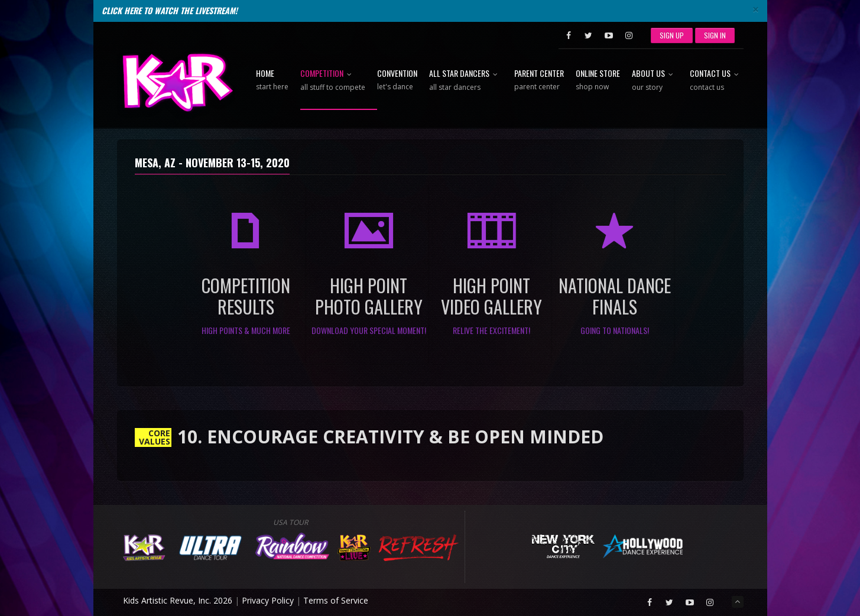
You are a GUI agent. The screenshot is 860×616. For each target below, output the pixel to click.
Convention (397, 80)
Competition (333, 81)
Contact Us (717, 81)
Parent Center (539, 80)
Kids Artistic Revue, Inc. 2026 (178, 600)
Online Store (598, 80)
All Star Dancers (466, 81)
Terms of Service (336, 600)
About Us (655, 81)
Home (272, 80)
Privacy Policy (268, 600)
